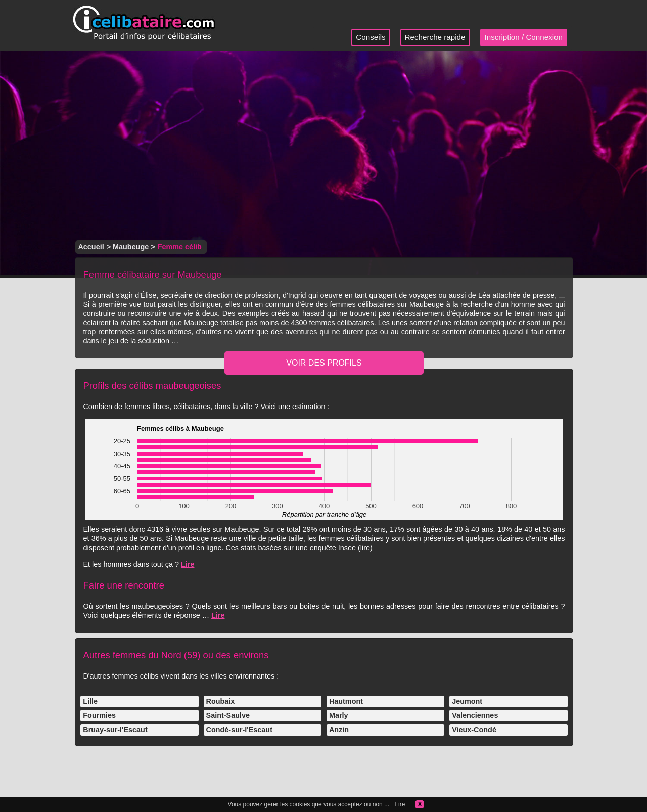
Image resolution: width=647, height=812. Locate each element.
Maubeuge (131, 247)
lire (365, 548)
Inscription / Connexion (524, 37)
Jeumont (467, 701)
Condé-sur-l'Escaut (239, 730)
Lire (188, 564)
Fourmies (99, 715)
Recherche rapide (435, 37)
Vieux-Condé (474, 730)
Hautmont (346, 701)
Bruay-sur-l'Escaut (115, 730)
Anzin (339, 730)
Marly (339, 715)
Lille (90, 701)
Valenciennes (475, 715)
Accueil (91, 247)
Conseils (371, 37)
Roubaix (221, 701)
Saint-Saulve (228, 715)
